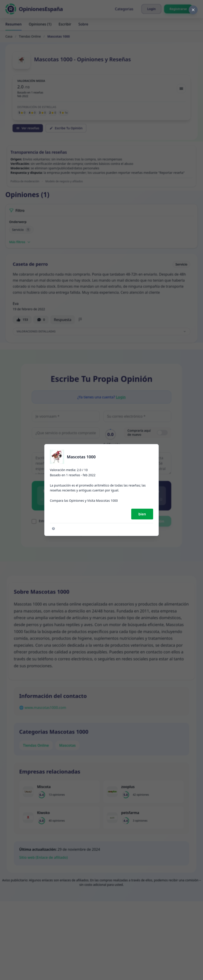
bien (142, 514)
